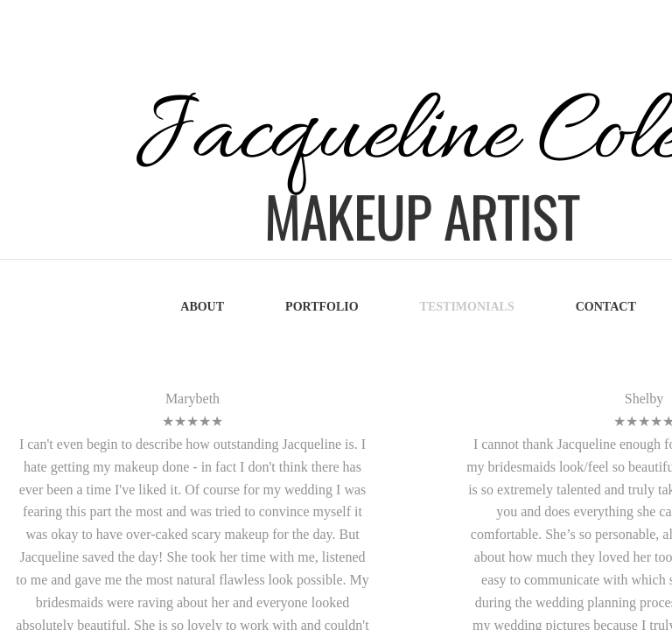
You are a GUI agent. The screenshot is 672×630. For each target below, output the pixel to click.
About (202, 307)
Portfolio (322, 307)
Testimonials (467, 307)
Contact (606, 307)
